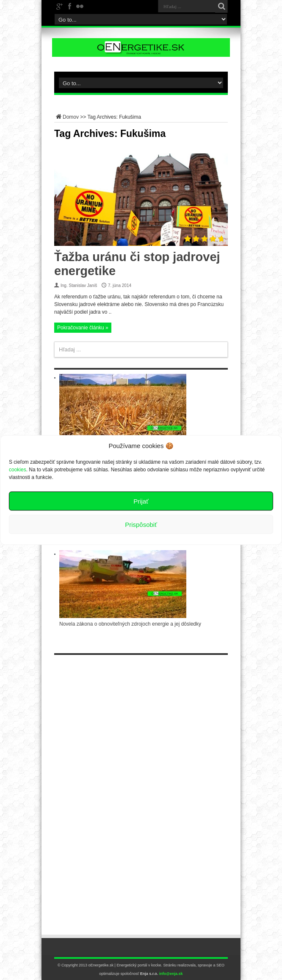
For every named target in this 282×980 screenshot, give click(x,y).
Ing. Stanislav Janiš (79, 285)
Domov (66, 117)
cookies (18, 470)
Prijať (141, 501)
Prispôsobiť (141, 524)
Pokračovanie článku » (83, 328)
